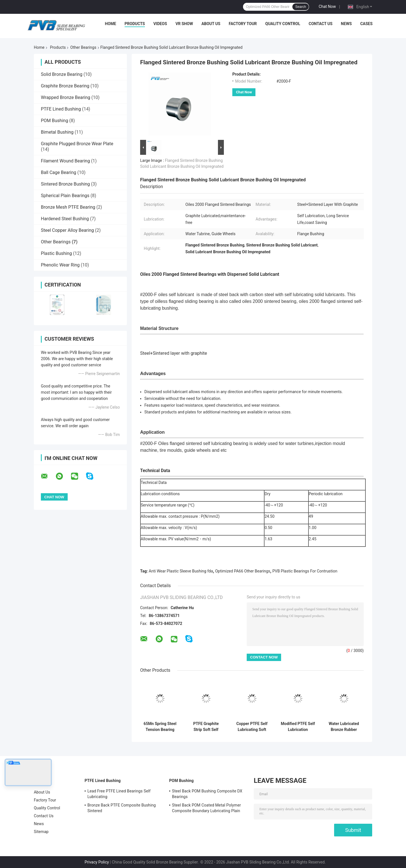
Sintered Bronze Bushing (65, 184)
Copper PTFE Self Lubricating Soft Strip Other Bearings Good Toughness (252, 727)
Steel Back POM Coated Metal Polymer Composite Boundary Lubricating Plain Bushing (207, 809)
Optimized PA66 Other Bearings (243, 571)
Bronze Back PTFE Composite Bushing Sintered (122, 808)
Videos (160, 24)
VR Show (184, 24)
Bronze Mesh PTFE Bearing (68, 207)
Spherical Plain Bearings (65, 196)
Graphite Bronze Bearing (65, 86)
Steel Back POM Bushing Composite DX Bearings (207, 794)
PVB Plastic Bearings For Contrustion (305, 571)
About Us (211, 24)
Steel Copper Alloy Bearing (67, 230)
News (346, 24)
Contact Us (321, 24)
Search (301, 7)
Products (135, 24)
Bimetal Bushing (57, 132)
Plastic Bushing (56, 253)
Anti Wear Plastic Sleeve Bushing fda (181, 571)
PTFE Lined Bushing (61, 109)
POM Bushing (55, 121)
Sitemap (41, 832)
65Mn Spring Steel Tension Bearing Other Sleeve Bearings (160, 727)
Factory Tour (243, 24)
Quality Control (283, 24)
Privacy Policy (97, 862)
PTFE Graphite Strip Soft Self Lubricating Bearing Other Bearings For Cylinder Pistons (206, 727)
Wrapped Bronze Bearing (66, 97)
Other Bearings (83, 47)
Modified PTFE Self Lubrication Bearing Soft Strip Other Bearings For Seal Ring (298, 727)
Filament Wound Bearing (65, 161)
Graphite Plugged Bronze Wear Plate (77, 144)
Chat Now (327, 6)
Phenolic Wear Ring (60, 265)
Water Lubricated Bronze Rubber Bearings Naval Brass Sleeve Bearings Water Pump (344, 727)
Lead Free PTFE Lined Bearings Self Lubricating (119, 794)
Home (111, 24)
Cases (367, 24)
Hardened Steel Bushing (65, 219)
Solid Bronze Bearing (62, 74)
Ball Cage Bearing (59, 172)
